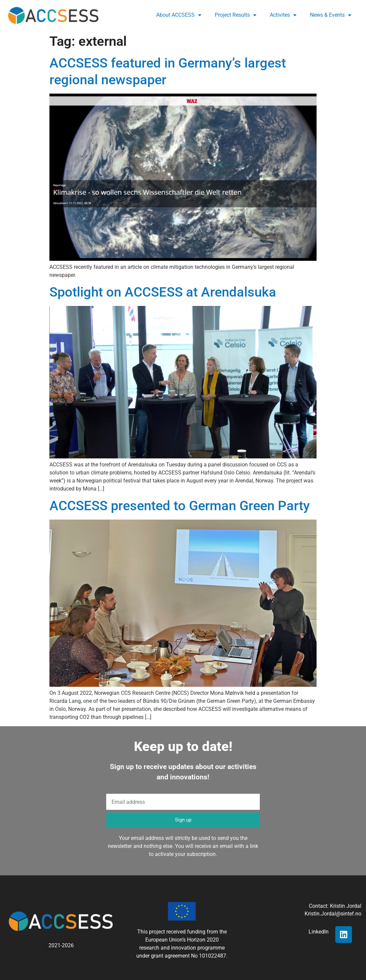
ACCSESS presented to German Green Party (180, 506)
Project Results (236, 15)
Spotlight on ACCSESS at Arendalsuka (163, 292)
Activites (283, 15)
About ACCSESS (179, 15)
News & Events (331, 15)
